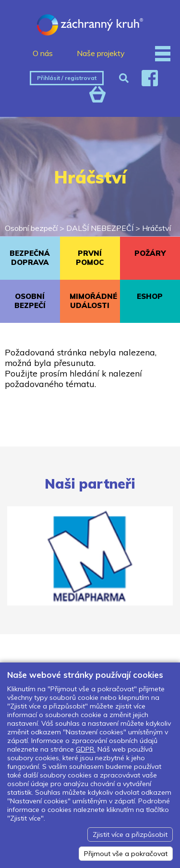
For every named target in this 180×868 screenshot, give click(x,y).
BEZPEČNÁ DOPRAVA (30, 258)
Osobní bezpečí (31, 228)
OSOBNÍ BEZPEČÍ (30, 301)
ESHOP (150, 296)
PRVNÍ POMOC (90, 258)
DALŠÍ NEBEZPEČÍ (100, 228)
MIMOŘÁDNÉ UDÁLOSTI (93, 301)
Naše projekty (101, 53)
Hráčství (156, 228)
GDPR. (86, 749)
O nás (43, 53)
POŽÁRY (150, 253)
